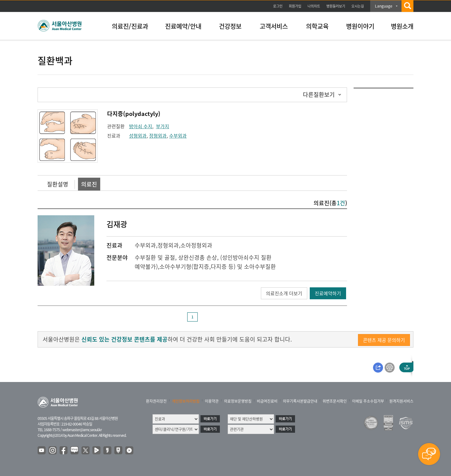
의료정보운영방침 (238, 401)
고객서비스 (274, 26)
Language (384, 6)
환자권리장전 (156, 401)
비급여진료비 (267, 401)
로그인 (278, 6)
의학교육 (317, 26)
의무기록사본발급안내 (300, 401)
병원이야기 (360, 26)
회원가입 (295, 6)
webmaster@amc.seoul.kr (82, 430)
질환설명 (58, 184)
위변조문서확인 (335, 401)
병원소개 (402, 26)
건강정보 (230, 26)
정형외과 (158, 136)
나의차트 (314, 6)
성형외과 (138, 136)
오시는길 (358, 6)
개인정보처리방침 (186, 401)
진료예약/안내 (183, 26)
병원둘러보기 (336, 6)
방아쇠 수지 (141, 126)
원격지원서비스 (401, 401)
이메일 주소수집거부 (368, 401)
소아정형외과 (196, 245)
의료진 (89, 184)
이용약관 (212, 401)
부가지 (163, 126)
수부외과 (178, 136)
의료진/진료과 (130, 26)
